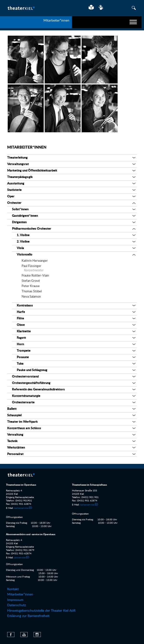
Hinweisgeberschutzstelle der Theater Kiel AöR (41, 611)
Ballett (12, 409)
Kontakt (13, 589)
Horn (20, 344)
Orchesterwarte (23, 402)
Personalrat (15, 454)
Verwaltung (15, 435)
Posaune (23, 357)
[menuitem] (72, 589)
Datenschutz (17, 605)
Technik (12, 441)
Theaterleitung (17, 158)
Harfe (21, 312)
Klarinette (24, 331)
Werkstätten (16, 448)
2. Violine (23, 242)
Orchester (14, 203)
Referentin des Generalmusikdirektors (38, 390)
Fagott (21, 338)
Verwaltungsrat (18, 164)
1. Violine (23, 235)
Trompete (24, 351)
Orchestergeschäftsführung (31, 383)
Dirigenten (19, 222)
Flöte (20, 319)
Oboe (21, 325)
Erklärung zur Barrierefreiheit (28, 616)
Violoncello (25, 255)
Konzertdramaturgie (26, 396)
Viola (20, 248)
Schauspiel (14, 415)
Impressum (15, 600)
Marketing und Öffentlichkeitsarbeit (32, 171)
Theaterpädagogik (20, 177)
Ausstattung (16, 184)
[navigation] (107, 22)
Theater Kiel (21, 8)
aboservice (20, 558)
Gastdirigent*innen (25, 216)
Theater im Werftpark (22, 422)
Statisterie (14, 190)
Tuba (20, 364)
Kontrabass (25, 306)
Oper (11, 197)
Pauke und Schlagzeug (32, 370)
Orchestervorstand (25, 377)
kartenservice (21, 508)
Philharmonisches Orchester (32, 229)
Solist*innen (20, 209)
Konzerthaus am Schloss (24, 428)
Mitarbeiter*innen (27, 147)
